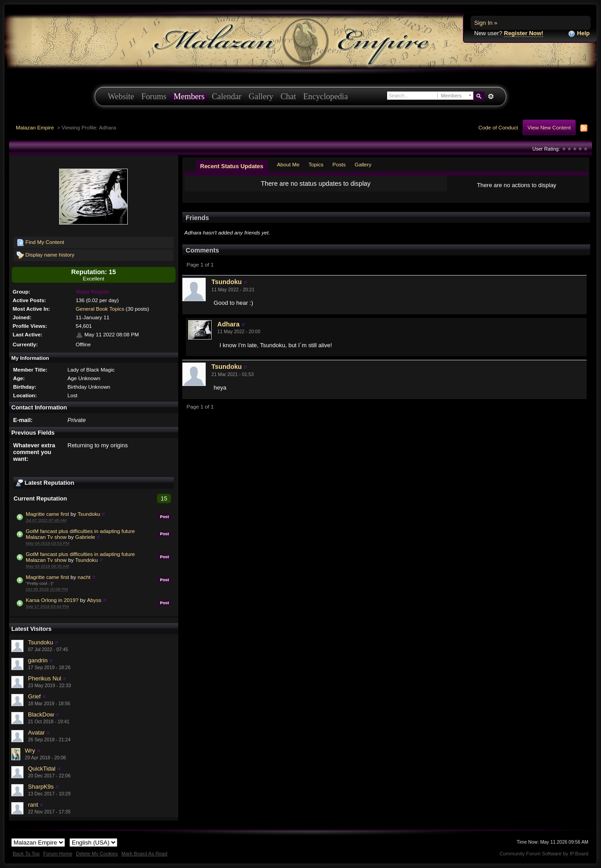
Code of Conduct (498, 127)
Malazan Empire (35, 127)
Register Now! (524, 33)
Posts (339, 164)
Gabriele (85, 537)
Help (579, 34)
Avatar (36, 733)
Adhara (229, 324)
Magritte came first (47, 514)
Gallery (261, 96)
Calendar (227, 96)
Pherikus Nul (45, 678)
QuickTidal (42, 769)
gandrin (38, 660)
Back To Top (26, 854)
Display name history (46, 255)
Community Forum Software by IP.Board (544, 854)
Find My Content (40, 243)
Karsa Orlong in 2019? (52, 600)
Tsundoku (89, 514)
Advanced (491, 96)
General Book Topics (100, 309)
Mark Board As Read (144, 854)
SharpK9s (41, 787)
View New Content (549, 127)
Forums (154, 96)
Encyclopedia (326, 96)
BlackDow (41, 714)
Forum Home (58, 854)
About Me (288, 164)
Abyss (94, 600)
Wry (30, 751)
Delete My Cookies (97, 854)
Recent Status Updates (232, 166)
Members (189, 96)
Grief (34, 696)
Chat (288, 96)
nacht (84, 577)
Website (121, 96)
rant (33, 805)
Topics (316, 164)
